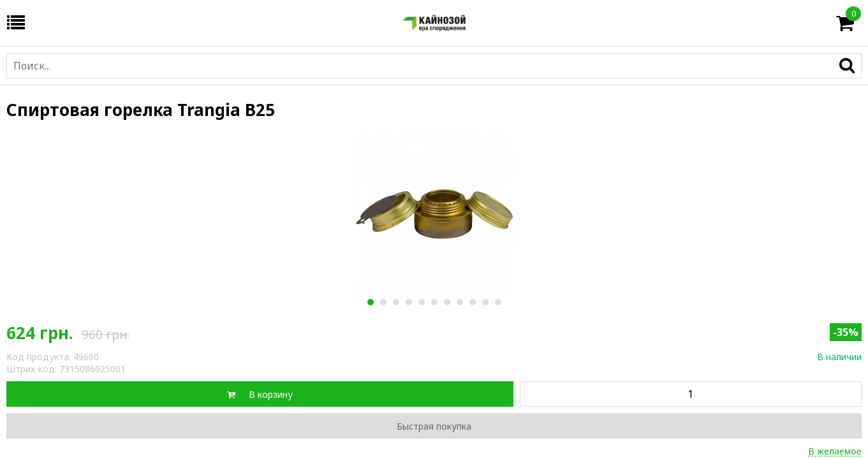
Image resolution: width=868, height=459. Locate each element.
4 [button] (408, 302)
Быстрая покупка (434, 426)
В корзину (271, 394)
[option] (434, 214)
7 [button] (447, 302)
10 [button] (485, 302)
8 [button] (460, 302)
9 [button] (472, 302)
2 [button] (383, 302)
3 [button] (396, 302)
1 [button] (370, 302)
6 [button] (434, 302)
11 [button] (498, 302)
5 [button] (421, 302)
